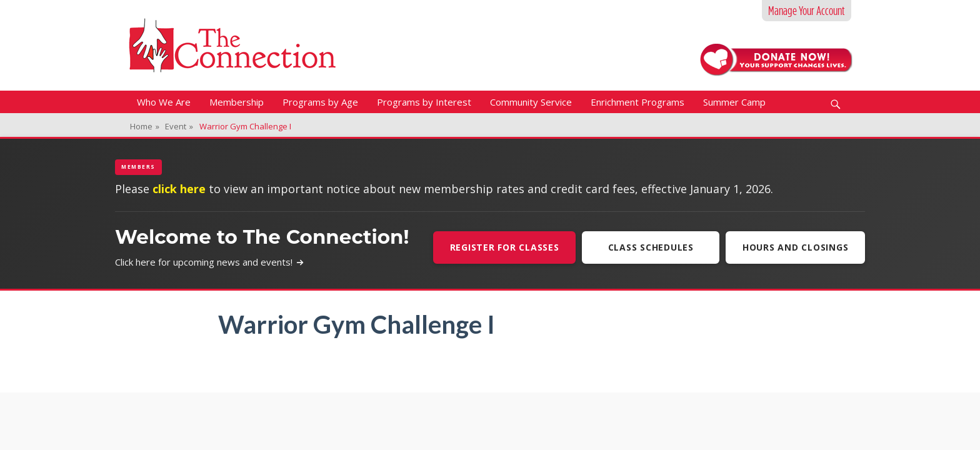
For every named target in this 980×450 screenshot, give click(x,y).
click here (179, 189)
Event (179, 126)
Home (145, 126)
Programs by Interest (424, 102)
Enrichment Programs (637, 102)
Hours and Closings (796, 247)
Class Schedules (650, 247)
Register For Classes (504, 247)
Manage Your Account (807, 11)
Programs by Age (320, 102)
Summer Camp (734, 102)
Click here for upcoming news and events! (210, 262)
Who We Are (164, 102)
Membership (237, 102)
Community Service (531, 102)
